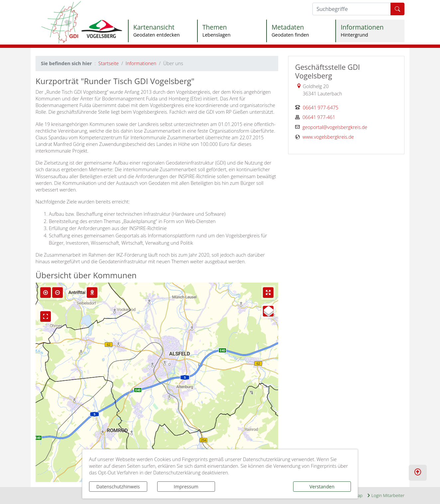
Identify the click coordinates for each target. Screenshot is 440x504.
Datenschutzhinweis (118, 487)
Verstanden (322, 487)
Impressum (186, 487)
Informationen (141, 63)
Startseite (109, 63)
